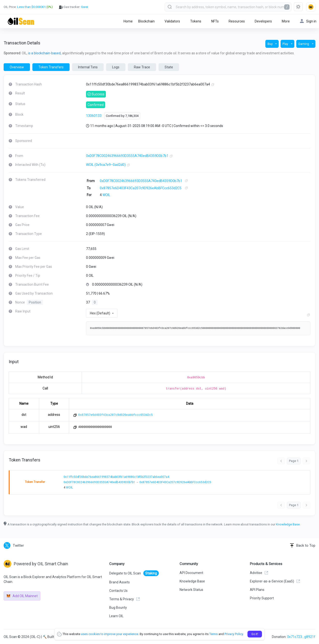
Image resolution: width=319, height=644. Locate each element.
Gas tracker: (73, 7)
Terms (214, 634)
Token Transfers (51, 67)
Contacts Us (118, 591)
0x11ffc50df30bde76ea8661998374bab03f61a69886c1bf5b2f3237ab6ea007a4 (116, 477)
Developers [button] (263, 21)
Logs (116, 67)
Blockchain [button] (146, 21)
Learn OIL (116, 616)
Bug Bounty (118, 608)
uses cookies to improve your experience (110, 634)
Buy (270, 44)
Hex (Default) (100, 313)
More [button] (286, 21)
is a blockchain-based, (45, 53)
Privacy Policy (234, 634)
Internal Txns (88, 67)
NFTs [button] (215, 21)
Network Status (191, 590)
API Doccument (191, 573)
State (169, 67)
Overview (17, 67)
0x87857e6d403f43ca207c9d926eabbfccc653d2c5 (115, 415)
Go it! (255, 634)
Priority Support (262, 598)
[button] (311, 7)
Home (128, 21)
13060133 (94, 116)
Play (286, 44)
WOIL (106, 195)
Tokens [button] (196, 21)
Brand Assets (120, 582)
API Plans (257, 590)
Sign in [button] (308, 21)
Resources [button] (237, 21)
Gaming (304, 44)
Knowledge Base (288, 524)
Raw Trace (142, 67)
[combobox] (228, 7)
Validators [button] (172, 21)
